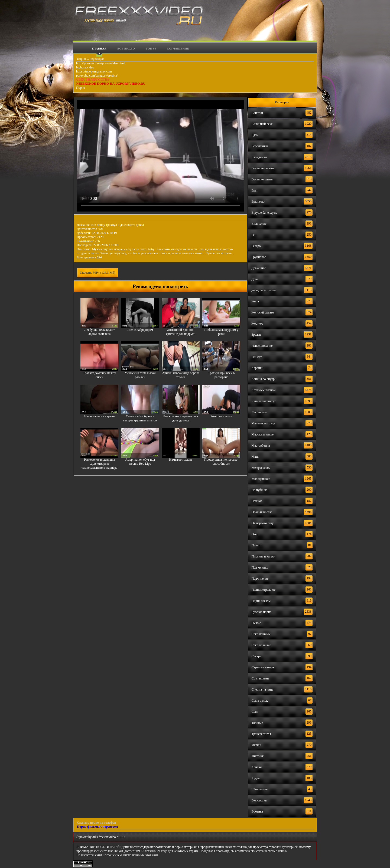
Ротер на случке (221, 416)
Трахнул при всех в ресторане (221, 375)
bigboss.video (85, 67)
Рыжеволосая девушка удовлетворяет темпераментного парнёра (100, 464)
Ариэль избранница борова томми (181, 375)
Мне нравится (89, 257)
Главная (99, 48)
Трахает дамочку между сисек (99, 375)
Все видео (126, 48)
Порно (81, 88)
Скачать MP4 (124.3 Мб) (97, 273)
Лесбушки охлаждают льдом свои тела (99, 332)
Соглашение (178, 48)
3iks (95, 837)
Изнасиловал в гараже (100, 416)
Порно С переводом (90, 59)
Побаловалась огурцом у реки (221, 332)
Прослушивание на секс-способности (221, 462)
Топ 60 (151, 48)
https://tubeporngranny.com (94, 71)
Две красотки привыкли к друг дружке (181, 418)
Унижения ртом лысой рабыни (140, 375)
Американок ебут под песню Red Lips (140, 462)
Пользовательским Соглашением (99, 855)
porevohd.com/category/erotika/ (97, 75)
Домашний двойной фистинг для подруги (181, 332)
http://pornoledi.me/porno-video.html (100, 63)
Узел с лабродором (140, 330)
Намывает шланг (181, 460)
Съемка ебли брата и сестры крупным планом (140, 418)
